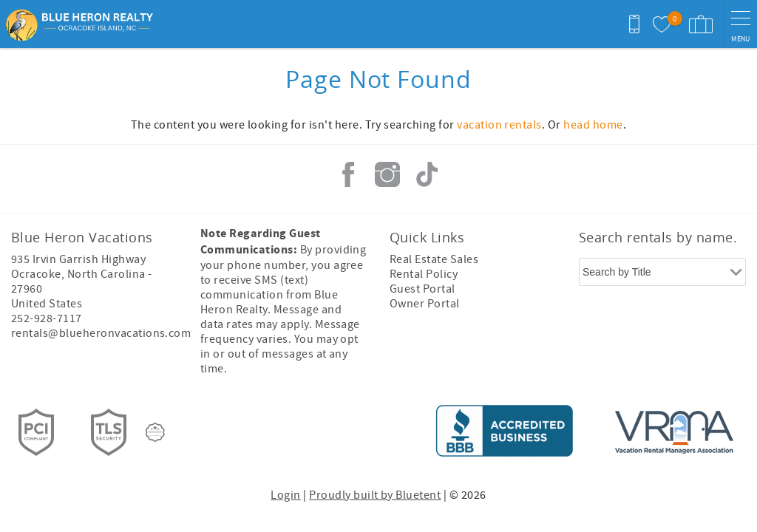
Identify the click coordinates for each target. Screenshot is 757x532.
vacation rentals (499, 125)
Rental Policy (424, 274)
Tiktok (427, 174)
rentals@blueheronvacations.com (101, 333)
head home (593, 125)
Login (285, 495)
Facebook (348, 174)
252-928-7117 (47, 318)
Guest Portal (422, 289)
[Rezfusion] (155, 432)
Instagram (387, 174)
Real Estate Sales (434, 259)
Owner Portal (425, 304)
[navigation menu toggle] (740, 24)
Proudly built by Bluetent (375, 495)
